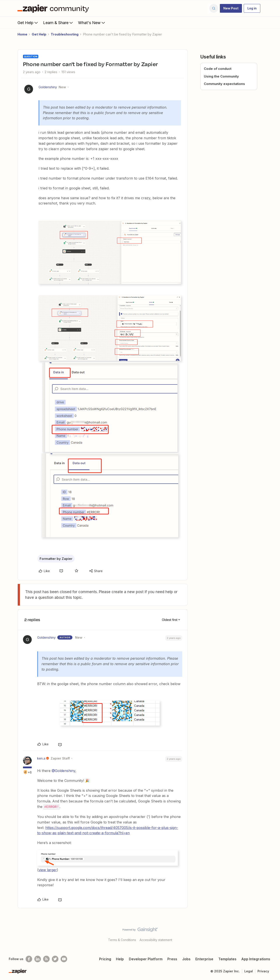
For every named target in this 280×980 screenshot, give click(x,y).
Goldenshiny (48, 87)
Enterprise (204, 959)
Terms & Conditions (122, 940)
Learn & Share (58, 23)
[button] (231, 8)
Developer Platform (146, 959)
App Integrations (256, 959)
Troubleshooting (65, 34)
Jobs (186, 959)
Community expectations (224, 84)
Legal (249, 971)
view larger (48, 870)
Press (172, 959)
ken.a (41, 758)
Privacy (263, 971)
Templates (227, 959)
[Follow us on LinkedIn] (38, 959)
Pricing (105, 959)
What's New (92, 23)
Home (22, 34)
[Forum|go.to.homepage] (54, 8)
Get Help (28, 23)
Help (120, 959)
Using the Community (221, 76)
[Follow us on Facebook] (29, 959)
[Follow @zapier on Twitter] (55, 959)
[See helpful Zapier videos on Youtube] (64, 959)
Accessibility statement (156, 940)
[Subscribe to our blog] (46, 959)
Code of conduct (218, 69)
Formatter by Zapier (56, 559)
